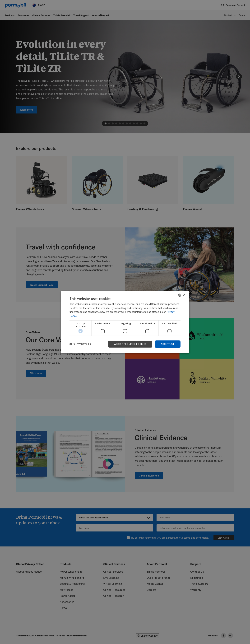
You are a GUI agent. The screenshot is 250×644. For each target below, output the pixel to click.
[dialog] (125, 322)
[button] (80, 344)
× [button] (184, 295)
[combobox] (180, 295)
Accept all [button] (168, 344)
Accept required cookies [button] (130, 344)
